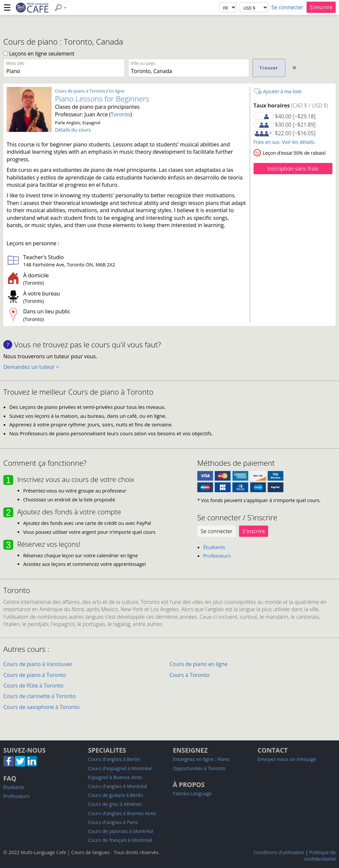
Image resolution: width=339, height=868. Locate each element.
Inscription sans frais (293, 169)
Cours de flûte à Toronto (33, 686)
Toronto (121, 114)
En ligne (117, 91)
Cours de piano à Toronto (80, 91)
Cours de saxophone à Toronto (41, 707)
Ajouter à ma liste (278, 91)
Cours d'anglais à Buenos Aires (122, 813)
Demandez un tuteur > (31, 367)
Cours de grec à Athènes (115, 804)
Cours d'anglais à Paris (113, 822)
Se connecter (288, 7)
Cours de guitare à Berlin (116, 795)
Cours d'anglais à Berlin (114, 759)
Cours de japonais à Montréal (121, 831)
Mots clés (15, 63)
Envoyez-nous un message (287, 759)
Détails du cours (73, 130)
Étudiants (214, 547)
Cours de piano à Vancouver (38, 664)
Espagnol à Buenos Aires (115, 777)
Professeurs (217, 556)
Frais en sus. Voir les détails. (285, 142)
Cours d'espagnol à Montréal (120, 768)
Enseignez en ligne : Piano (201, 759)
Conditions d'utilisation (279, 852)
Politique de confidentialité (320, 855)
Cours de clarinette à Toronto (39, 696)
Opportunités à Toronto (199, 768)
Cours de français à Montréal (120, 840)
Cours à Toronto (190, 675)
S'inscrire (321, 7)
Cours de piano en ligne (199, 664)
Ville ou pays (143, 63)
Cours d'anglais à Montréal (118, 786)
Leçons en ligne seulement (39, 54)
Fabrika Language (192, 793)
